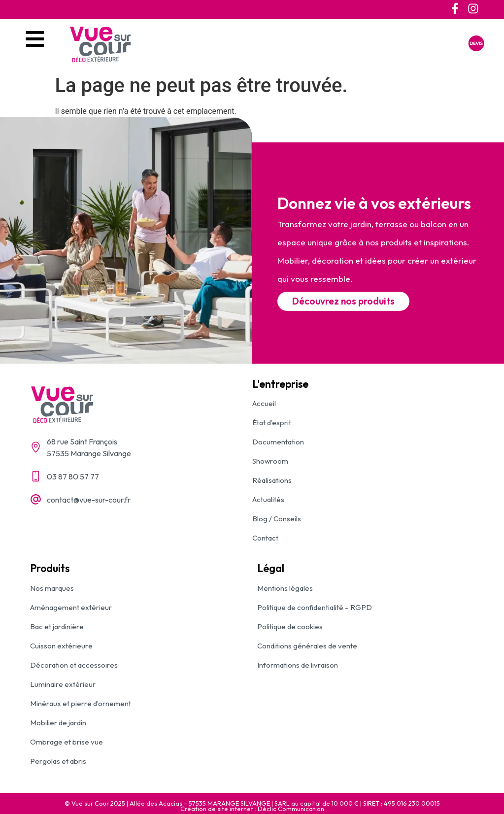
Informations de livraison (298, 665)
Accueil (264, 403)
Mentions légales (285, 588)
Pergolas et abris (58, 761)
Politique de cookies (290, 627)
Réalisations (272, 480)
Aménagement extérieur (71, 607)
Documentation (278, 442)
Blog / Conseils (277, 519)
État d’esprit (272, 423)
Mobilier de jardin (58, 723)
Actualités (268, 499)
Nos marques (52, 588)
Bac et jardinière (57, 627)
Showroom (270, 461)
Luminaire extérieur (63, 684)
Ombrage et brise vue (67, 742)
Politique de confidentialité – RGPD (315, 607)
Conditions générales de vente (307, 646)
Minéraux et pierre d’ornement (81, 703)
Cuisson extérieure (61, 646)
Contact (265, 538)
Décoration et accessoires (74, 665)
